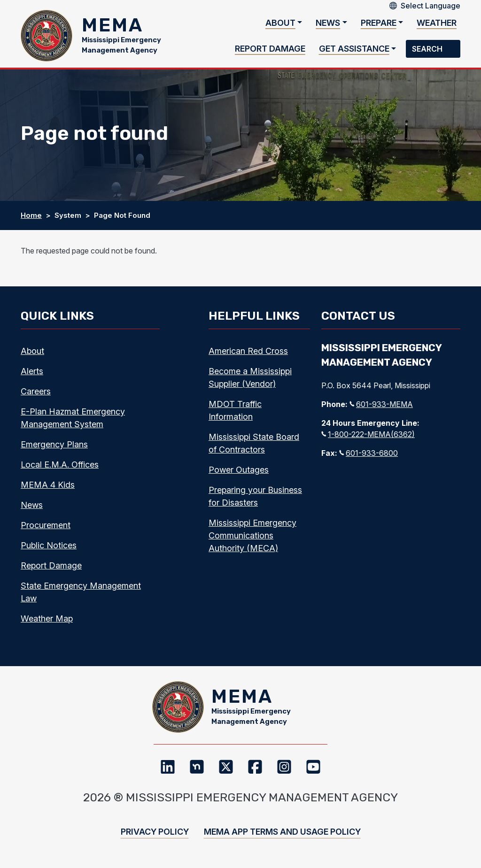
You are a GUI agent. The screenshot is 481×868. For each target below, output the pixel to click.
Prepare (379, 23)
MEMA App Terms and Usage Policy (282, 832)
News (328, 23)
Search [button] (428, 49)
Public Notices (49, 545)
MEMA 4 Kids (48, 485)
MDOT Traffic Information (235, 410)
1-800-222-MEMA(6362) (368, 434)
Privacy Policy (155, 832)
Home (31, 215)
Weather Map (47, 618)
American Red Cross (248, 351)
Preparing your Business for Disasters (255, 496)
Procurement (46, 525)
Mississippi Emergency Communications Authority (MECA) (252, 535)
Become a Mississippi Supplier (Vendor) (250, 377)
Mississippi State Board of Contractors (254, 443)
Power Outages (239, 470)
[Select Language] (431, 6)
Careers (36, 391)
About (280, 23)
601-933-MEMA (381, 404)
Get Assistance (354, 49)
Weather (437, 23)
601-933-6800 (369, 453)
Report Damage (270, 49)
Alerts (32, 371)
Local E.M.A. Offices (60, 465)
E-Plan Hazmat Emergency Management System (73, 418)
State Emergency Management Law (81, 592)
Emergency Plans (54, 444)
